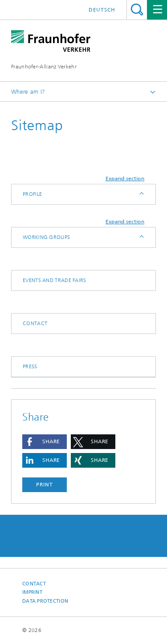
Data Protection (45, 601)
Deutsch (102, 10)
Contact (35, 323)
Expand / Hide (141, 194)
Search (137, 10)
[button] (45, 442)
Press (30, 366)
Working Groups (46, 237)
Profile (32, 194)
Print (45, 485)
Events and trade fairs (55, 280)
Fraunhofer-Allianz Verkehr (44, 67)
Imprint (32, 592)
